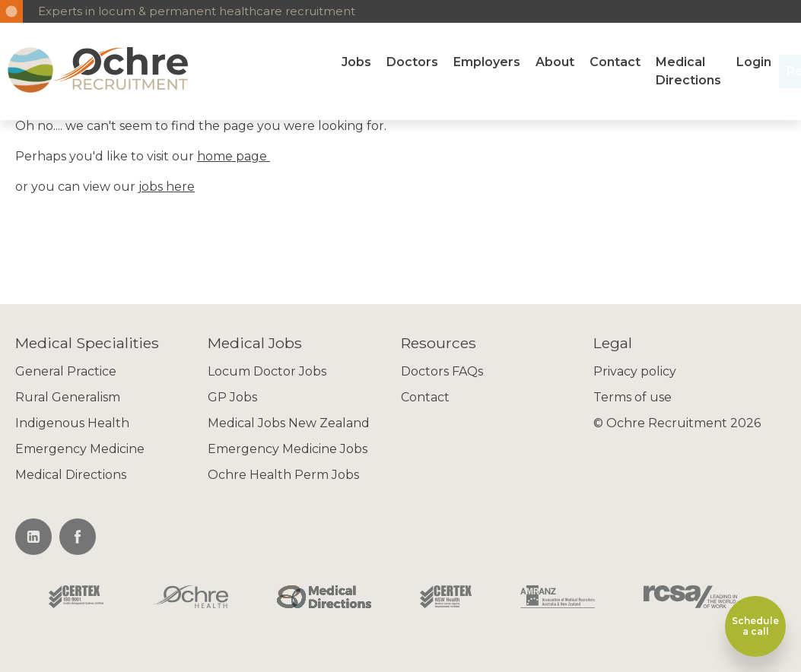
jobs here (167, 187)
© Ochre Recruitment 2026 (677, 423)
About (555, 62)
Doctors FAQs (442, 371)
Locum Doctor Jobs (267, 371)
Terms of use (633, 397)
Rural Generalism (68, 397)
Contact (615, 62)
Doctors (412, 62)
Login (754, 62)
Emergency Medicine (80, 449)
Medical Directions (688, 71)
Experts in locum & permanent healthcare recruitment (197, 11)
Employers (487, 62)
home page (234, 156)
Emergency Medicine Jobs (288, 449)
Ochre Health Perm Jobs (283, 475)
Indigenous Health (72, 423)
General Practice (66, 371)
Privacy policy (635, 371)
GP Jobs (232, 397)
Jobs (356, 62)
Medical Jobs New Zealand (289, 423)
